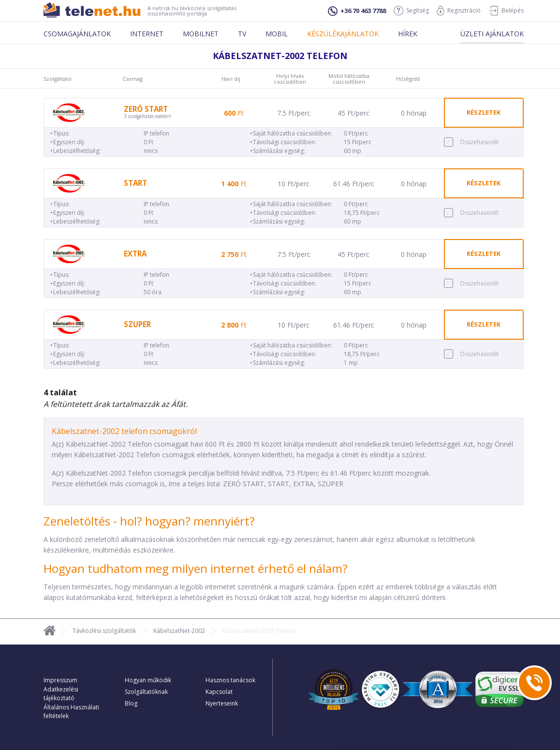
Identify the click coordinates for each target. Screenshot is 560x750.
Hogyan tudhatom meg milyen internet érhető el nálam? (196, 568)
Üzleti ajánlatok (492, 34)
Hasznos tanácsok (230, 680)
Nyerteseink (222, 703)
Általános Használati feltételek (71, 712)
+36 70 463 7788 (357, 11)
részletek (484, 112)
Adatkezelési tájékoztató (61, 694)
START (135, 183)
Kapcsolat (219, 692)
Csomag (133, 79)
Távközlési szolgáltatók (104, 631)
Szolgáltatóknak (146, 692)
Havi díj (231, 79)
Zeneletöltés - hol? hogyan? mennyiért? (149, 521)
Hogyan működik (148, 680)
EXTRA (135, 254)
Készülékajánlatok (343, 34)
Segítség (411, 11)
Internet (147, 34)
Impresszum (60, 680)
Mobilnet (201, 34)
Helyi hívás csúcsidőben (290, 79)
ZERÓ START (146, 109)
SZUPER (137, 324)
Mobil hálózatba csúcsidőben (349, 79)
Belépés (506, 11)
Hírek (408, 34)
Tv (242, 34)
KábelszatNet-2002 (179, 631)
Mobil (277, 34)
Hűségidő (408, 79)
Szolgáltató (58, 79)
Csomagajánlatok (77, 34)
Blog (131, 703)
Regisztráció (459, 11)
